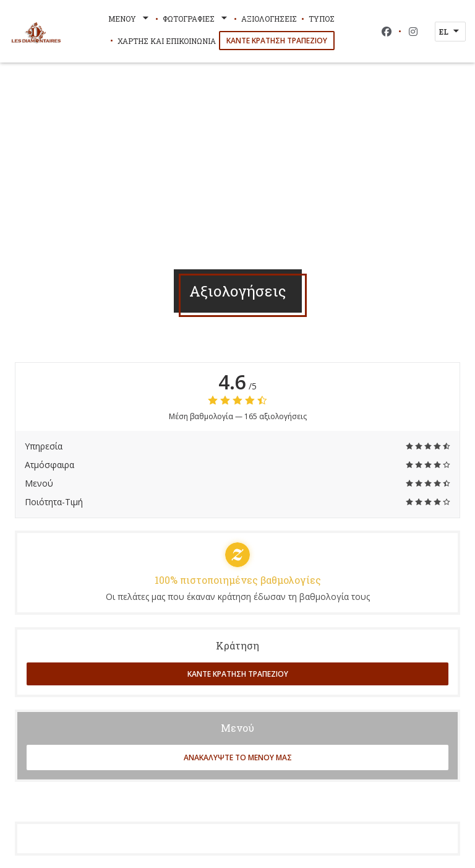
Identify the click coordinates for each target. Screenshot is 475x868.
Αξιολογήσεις (269, 19)
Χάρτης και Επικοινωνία (167, 41)
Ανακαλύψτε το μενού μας (238, 757)
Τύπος (322, 19)
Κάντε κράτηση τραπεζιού (277, 41)
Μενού (130, 19)
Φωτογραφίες (196, 19)
